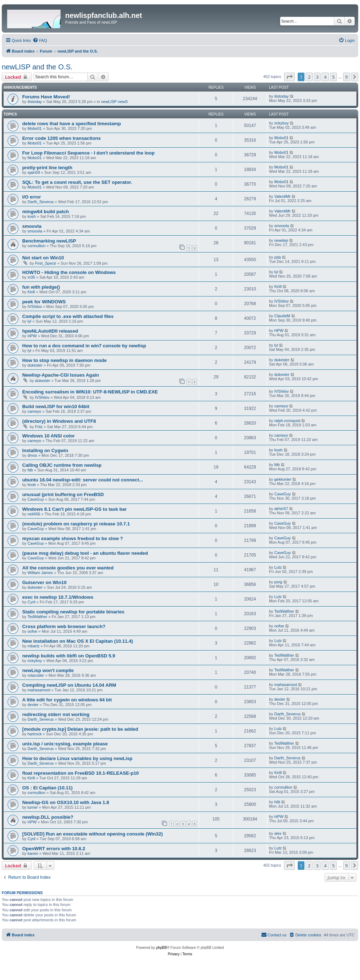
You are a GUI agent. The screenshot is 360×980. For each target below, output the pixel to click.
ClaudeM (282, 316)
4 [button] (325, 77)
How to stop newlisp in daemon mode (64, 360)
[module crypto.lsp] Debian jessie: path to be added (80, 729)
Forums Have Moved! (46, 97)
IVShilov (35, 307)
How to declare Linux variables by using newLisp (77, 758)
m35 (31, 277)
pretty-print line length (47, 168)
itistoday (35, 102)
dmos (32, 455)
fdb (30, 470)
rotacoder (36, 675)
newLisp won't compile (48, 670)
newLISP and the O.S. (37, 67)
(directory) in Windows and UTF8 (59, 421)
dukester (35, 365)
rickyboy (282, 123)
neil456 (34, 514)
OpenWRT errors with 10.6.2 (54, 849)
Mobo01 (35, 128)
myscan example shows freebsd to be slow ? (73, 538)
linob (32, 485)
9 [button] (347, 77)
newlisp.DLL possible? (48, 817)
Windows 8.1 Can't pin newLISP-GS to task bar (75, 509)
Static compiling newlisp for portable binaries (73, 612)
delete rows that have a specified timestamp (72, 124)
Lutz (278, 567)
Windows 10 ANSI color (49, 436)
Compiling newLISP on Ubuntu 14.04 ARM (69, 685)
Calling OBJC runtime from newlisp (62, 465)
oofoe (33, 631)
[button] (289, 77)
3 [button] (317, 77)
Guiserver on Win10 (44, 582)
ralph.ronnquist (287, 421)
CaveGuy (36, 499)
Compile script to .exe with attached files (68, 316)
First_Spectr (46, 263)
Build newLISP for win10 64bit (56, 406)
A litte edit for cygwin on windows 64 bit (67, 700)
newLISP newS (114, 102)
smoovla (32, 226)
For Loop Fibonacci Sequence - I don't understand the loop (88, 153)
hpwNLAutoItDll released (50, 331)
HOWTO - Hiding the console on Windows (69, 272)
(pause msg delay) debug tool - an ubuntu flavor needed (85, 553)
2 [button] (309, 77)
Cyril (32, 602)
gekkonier (283, 479)
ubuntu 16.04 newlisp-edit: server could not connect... (83, 480)
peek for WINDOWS (44, 302)
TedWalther (37, 617)
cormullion (37, 246)
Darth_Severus (41, 202)
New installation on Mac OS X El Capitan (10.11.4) (78, 641)
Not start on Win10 (43, 258)
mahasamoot (39, 690)
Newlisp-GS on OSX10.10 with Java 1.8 (66, 802)
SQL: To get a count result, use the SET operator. (77, 182)
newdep (281, 240)
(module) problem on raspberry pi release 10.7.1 (76, 524)
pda (278, 257)
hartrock (35, 734)
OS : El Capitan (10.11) (47, 788)
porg (278, 582)
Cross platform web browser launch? (64, 626)
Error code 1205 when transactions (61, 138)
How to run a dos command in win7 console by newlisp (84, 346)
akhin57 (281, 509)
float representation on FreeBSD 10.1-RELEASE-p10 (80, 773)
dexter (33, 705)
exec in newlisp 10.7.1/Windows (58, 597)
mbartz (34, 646)
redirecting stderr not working (56, 714)
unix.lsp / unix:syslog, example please (65, 744)
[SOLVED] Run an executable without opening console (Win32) (92, 834)
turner (33, 807)
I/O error (32, 197)
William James (40, 573)
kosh (32, 216)
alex (278, 833)
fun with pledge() (41, 287)
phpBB (162, 948)
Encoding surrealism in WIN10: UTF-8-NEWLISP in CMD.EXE (90, 392)
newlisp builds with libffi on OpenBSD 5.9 (69, 656)
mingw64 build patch (45, 212)
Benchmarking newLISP (49, 241)
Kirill (31, 292)
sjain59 (34, 172)
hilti (277, 802)
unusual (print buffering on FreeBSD (63, 494)
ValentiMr (283, 196)
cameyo (35, 411)
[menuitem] (40, 40)
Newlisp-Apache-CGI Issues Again (61, 375)
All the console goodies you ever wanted (68, 568)
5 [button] (333, 77)
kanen (33, 853)
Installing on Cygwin (45, 450)
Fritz (39, 427)
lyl (276, 272)
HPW (32, 336)
